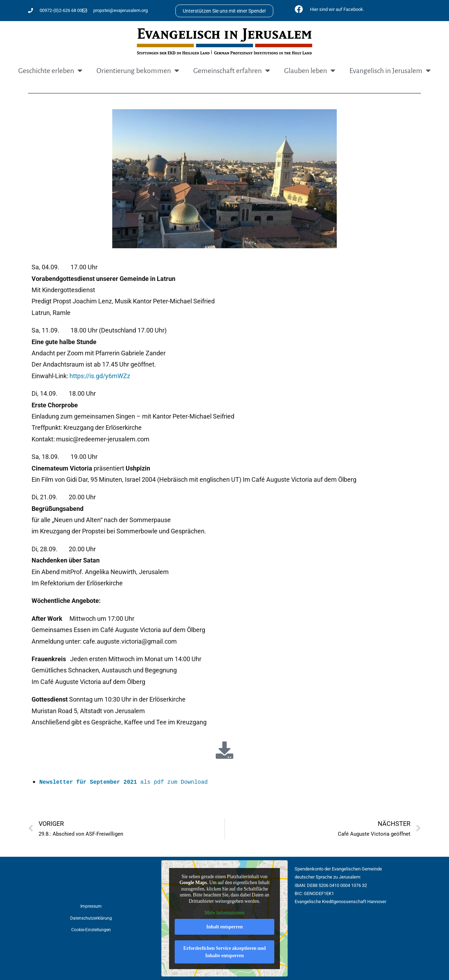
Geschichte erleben (50, 71)
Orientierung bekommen (138, 71)
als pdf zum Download (123, 782)
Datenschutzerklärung (91, 918)
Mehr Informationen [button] (224, 913)
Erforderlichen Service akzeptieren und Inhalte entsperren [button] (224, 952)
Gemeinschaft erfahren (232, 71)
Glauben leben (310, 71)
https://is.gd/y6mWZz (100, 376)
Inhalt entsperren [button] (224, 926)
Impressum (91, 906)
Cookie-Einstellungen (91, 930)
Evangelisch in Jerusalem (390, 71)
